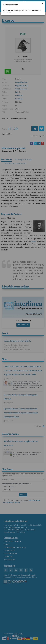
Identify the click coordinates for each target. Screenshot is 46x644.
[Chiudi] (42, 4)
